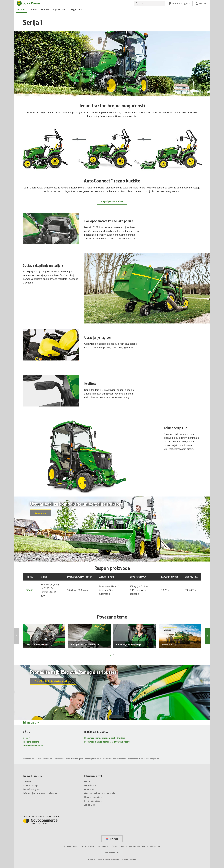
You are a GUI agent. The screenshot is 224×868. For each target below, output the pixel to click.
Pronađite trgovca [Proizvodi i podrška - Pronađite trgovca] (32, 789)
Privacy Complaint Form (136, 846)
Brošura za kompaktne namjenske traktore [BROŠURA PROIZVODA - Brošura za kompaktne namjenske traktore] (105, 738)
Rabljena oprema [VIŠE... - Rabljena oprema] (31, 742)
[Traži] (150, 3)
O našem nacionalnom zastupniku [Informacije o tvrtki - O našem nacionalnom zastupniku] (100, 793)
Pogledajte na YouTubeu (112, 201)
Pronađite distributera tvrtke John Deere (53, 681)
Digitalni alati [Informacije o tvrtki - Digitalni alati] (91, 785)
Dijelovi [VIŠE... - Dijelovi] (27, 738)
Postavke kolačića (87, 846)
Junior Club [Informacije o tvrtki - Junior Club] (90, 805)
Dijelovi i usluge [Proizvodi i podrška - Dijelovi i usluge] (30, 785)
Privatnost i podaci (71, 846)
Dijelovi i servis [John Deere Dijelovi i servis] (60, 10)
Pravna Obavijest (103, 846)
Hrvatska (112, 839)
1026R (29, 590)
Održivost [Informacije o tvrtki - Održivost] (89, 789)
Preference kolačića (112, 853)
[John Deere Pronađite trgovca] (179, 3)
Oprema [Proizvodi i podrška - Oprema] (27, 781)
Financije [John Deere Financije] (45, 10)
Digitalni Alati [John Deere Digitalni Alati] (78, 10)
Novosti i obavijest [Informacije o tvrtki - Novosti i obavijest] (93, 797)
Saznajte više (40, 513)
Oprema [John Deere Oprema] (33, 10)
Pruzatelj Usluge (118, 846)
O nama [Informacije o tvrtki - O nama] (88, 781)
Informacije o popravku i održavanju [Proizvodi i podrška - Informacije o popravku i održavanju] (40, 793)
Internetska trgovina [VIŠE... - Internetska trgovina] (33, 745)
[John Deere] (30, 3)
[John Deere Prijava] (200, 3)
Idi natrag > (31, 722)
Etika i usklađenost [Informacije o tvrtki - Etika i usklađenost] (93, 801)
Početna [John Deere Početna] (21, 10)
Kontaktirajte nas (153, 846)
